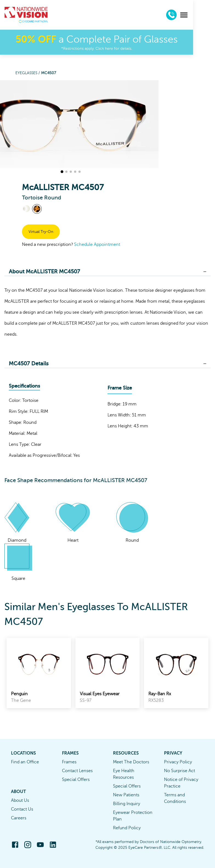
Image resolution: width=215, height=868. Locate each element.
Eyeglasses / (28, 73)
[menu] (206, 15)
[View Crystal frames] (26, 209)
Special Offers (76, 780)
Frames (69, 762)
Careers (19, 818)
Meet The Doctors (131, 762)
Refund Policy (127, 828)
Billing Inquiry (127, 804)
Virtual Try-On (41, 232)
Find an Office (25, 762)
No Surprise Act (179, 771)
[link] (39, 673)
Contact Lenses (77, 771)
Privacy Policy (178, 762)
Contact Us (22, 809)
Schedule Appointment (97, 244)
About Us (20, 800)
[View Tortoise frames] (37, 209)
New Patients (126, 795)
